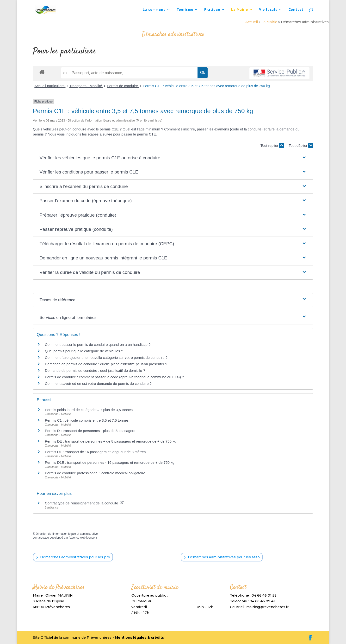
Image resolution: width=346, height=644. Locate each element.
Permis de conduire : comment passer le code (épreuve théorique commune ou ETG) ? (114, 377)
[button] (173, 158)
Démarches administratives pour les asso (224, 557)
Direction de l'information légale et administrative (67, 534)
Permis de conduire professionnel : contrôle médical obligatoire (95, 473)
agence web (78, 538)
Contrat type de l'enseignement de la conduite (84, 503)
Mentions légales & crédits (139, 638)
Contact (296, 10)
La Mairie (240, 10)
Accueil (252, 22)
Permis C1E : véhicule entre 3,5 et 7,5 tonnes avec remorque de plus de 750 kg (206, 86)
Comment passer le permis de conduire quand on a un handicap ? (98, 345)
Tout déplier (301, 145)
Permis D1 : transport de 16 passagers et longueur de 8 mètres (95, 452)
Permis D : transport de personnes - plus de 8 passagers (90, 431)
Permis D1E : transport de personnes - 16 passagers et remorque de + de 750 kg (110, 462)
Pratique (212, 10)
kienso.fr (92, 538)
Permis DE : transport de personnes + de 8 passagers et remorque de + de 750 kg (111, 441)
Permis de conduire (123, 86)
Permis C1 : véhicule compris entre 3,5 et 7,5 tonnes (87, 420)
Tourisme (185, 10)
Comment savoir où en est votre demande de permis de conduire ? (98, 383)
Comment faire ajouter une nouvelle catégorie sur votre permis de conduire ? (106, 357)
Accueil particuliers (50, 86)
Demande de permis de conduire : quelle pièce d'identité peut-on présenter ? (106, 364)
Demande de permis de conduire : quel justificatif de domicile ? (95, 370)
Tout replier (272, 145)
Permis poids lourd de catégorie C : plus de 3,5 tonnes (89, 410)
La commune (154, 10)
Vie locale (268, 10)
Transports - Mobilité (86, 86)
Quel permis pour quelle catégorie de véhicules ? (84, 351)
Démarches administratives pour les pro (75, 557)
